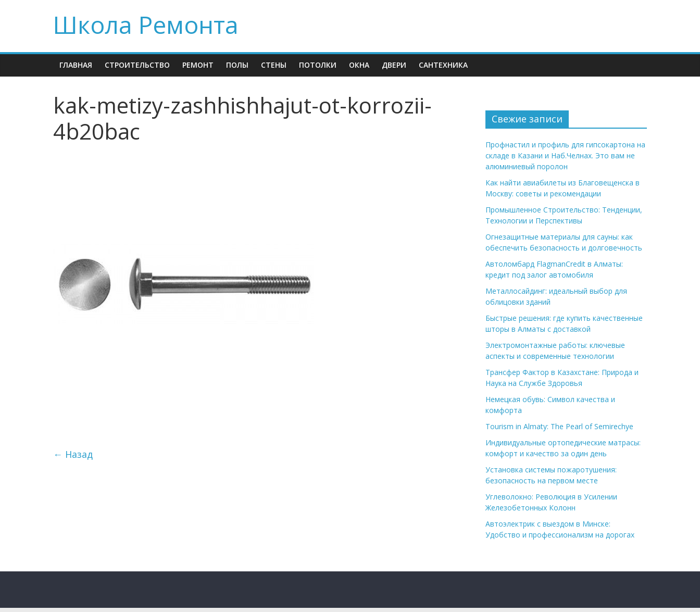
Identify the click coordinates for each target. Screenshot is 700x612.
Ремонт (198, 65)
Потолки (318, 65)
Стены (274, 65)
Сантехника (443, 65)
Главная (76, 65)
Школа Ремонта (146, 24)
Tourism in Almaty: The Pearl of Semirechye (559, 426)
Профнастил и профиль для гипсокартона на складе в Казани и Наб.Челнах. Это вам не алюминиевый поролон (565, 155)
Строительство (137, 65)
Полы (237, 65)
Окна (359, 65)
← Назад (73, 454)
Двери (394, 65)
